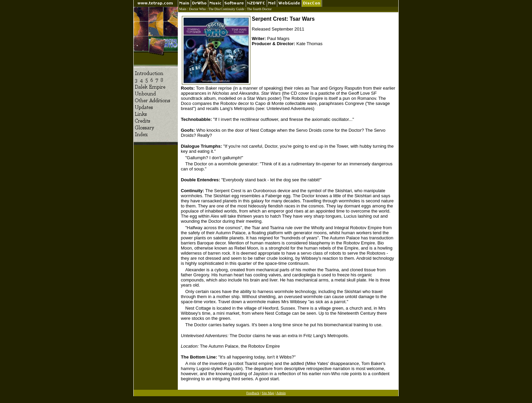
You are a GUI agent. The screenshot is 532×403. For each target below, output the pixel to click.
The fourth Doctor (259, 9)
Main (183, 9)
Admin (281, 393)
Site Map (268, 393)
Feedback (253, 393)
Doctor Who (197, 9)
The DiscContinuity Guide (226, 9)
